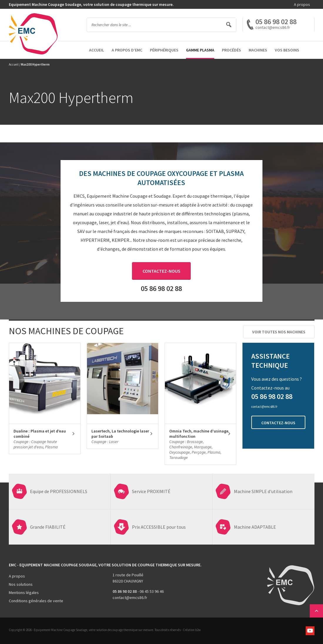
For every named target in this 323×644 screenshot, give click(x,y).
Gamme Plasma (200, 50)
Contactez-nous (161, 271)
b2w (198, 630)
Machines (258, 50)
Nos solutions (21, 584)
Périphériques (164, 50)
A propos (302, 4)
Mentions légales (24, 593)
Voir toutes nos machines (279, 332)
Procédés (231, 50)
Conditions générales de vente (36, 601)
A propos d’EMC (127, 50)
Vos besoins (287, 50)
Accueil (97, 50)
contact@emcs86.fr (130, 598)
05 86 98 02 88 (276, 22)
